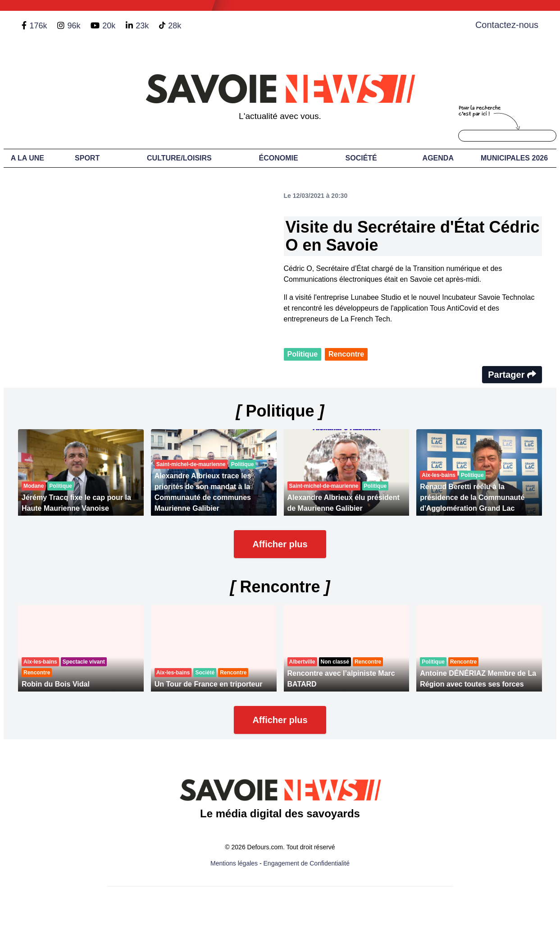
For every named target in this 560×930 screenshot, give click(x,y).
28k (175, 26)
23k (142, 26)
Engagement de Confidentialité (307, 863)
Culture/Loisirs (179, 158)
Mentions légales (234, 863)
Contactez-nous (507, 25)
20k (109, 26)
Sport (87, 158)
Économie (279, 158)
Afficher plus (280, 544)
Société (361, 158)
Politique (303, 354)
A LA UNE (27, 158)
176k (38, 26)
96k (74, 26)
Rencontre (346, 354)
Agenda (438, 158)
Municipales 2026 (514, 158)
